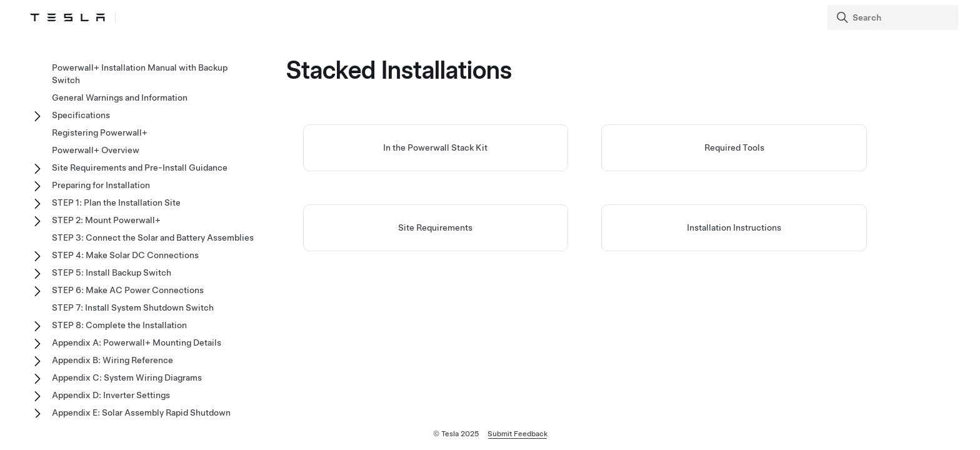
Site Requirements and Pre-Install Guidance (140, 167)
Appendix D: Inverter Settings (111, 395)
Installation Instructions (734, 227)
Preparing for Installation (101, 185)
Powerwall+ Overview (96, 150)
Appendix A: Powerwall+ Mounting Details (137, 342)
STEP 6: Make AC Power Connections (128, 290)
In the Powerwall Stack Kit (435, 147)
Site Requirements (435, 227)
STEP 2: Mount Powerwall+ (106, 220)
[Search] (894, 17)
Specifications (81, 115)
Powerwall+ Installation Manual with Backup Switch (140, 74)
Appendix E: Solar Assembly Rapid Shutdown (141, 412)
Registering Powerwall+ (100, 132)
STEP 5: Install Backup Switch (112, 272)
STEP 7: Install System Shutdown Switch (133, 307)
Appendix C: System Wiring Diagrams (127, 377)
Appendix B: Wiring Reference (112, 360)
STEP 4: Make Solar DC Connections (125, 255)
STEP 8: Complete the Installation (119, 325)
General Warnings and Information (120, 97)
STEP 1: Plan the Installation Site (116, 202)
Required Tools (734, 147)
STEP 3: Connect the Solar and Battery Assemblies (153, 237)
